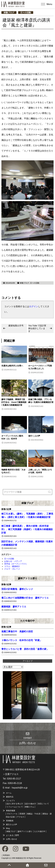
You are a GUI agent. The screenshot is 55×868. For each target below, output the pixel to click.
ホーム (9, 793)
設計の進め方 (31, 804)
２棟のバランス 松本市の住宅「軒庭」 (22, 640)
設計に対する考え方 (15, 804)
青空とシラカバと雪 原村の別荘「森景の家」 (25, 649)
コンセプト (11, 801)
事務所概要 (11, 811)
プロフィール (12, 814)
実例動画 (10, 821)
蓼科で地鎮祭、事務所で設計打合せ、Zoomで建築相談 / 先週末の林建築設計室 (14, 402)
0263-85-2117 (14, 779)
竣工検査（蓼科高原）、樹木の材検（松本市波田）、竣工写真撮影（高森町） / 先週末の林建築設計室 (27, 529)
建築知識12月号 (16, 326)
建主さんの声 (12, 824)
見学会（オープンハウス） (16, 564)
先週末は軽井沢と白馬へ (12, 366)
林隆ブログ (9, 13)
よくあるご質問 (12, 835)
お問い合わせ (12, 839)
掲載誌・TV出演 (34, 814)
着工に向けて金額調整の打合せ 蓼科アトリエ (25, 598)
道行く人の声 (34, 436)
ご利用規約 (6, 855)
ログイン (34, 306)
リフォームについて (15, 807)
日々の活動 (26, 13)
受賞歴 (22, 814)
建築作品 (10, 797)
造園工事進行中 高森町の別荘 (17, 631)
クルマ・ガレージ (12, 569)
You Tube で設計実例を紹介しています (37, 328)
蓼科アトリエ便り (28, 578)
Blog (8, 828)
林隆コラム (30, 807)
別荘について (43, 804)
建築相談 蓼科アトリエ (14, 607)
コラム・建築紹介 (12, 566)
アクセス (21, 817)
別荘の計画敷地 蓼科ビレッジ (17, 589)
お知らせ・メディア (13, 561)
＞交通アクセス (11, 774)
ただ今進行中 (28, 621)
